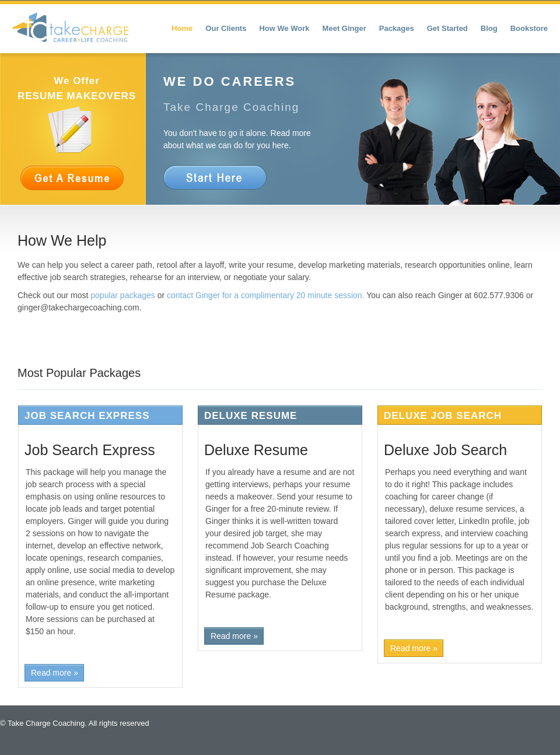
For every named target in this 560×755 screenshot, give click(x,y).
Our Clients (226, 28)
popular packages (123, 295)
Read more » (55, 673)
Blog (489, 28)
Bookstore (529, 28)
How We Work (284, 28)
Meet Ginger (344, 28)
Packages (397, 28)
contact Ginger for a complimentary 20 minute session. (266, 295)
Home (182, 28)
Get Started (447, 28)
